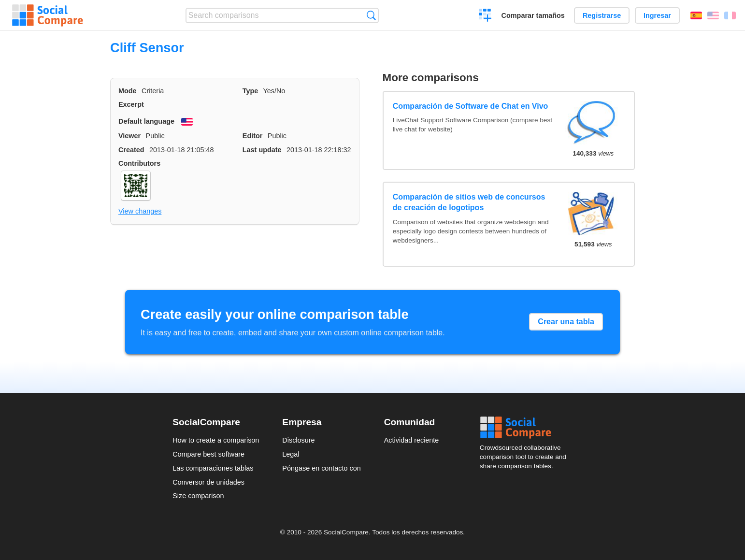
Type (251, 91)
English (713, 15)
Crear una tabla (566, 322)
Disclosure (298, 440)
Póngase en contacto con (321, 468)
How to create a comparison (216, 440)
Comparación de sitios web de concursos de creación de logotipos (469, 202)
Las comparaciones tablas (213, 468)
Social (526, 428)
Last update (262, 150)
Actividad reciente (412, 440)
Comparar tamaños (533, 15)
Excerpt (131, 104)
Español (696, 15)
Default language (146, 121)
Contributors (139, 163)
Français (730, 15)
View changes (140, 211)
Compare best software (208, 454)
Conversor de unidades (208, 482)
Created (131, 150)
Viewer (129, 136)
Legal (291, 454)
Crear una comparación (485, 16)
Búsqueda (371, 15)
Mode (128, 91)
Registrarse (602, 15)
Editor (253, 136)
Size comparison (198, 496)
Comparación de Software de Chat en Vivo (471, 106)
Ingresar (657, 15)
